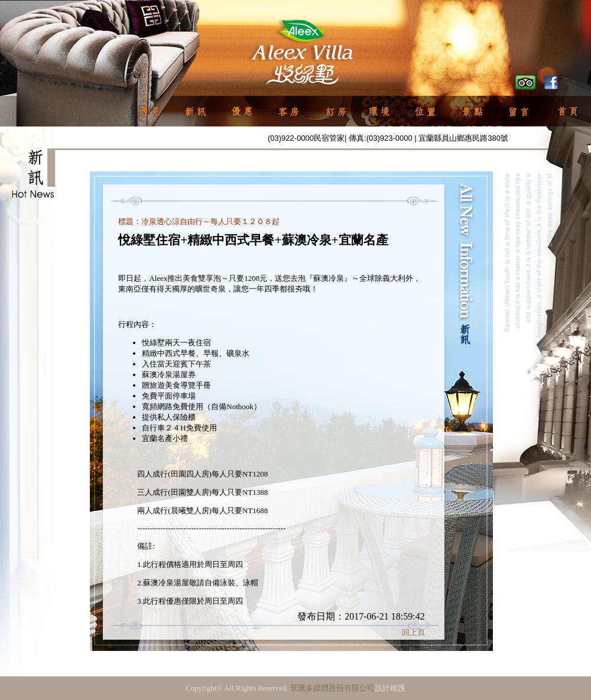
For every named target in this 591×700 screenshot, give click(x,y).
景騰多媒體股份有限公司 (332, 688)
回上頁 (413, 632)
